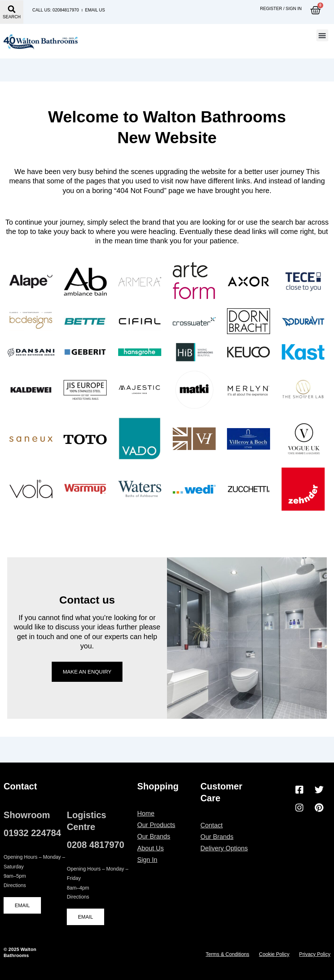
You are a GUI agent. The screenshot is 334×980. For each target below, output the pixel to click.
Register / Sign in (281, 10)
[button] (322, 38)
